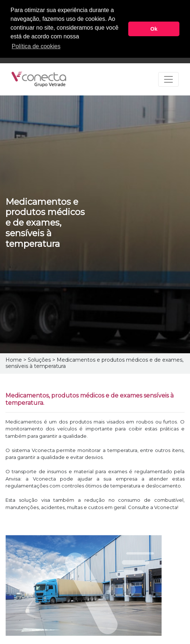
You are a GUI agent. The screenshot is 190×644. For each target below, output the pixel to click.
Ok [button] (154, 29)
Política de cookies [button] (36, 46)
